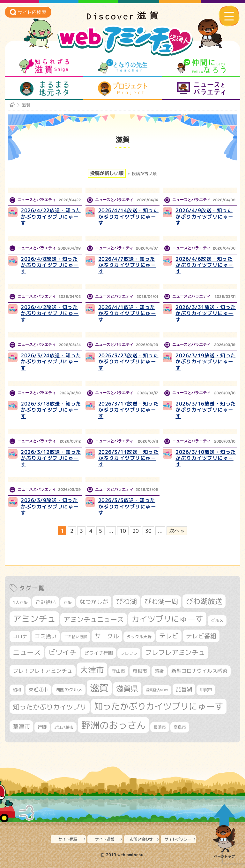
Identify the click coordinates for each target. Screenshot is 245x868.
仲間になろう (201, 66)
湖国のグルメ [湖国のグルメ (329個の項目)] (69, 690)
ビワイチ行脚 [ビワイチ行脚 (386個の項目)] (99, 653)
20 (136, 531)
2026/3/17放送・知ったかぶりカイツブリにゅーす (129, 410)
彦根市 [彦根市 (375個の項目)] (140, 671)
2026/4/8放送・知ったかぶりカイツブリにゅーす (50, 265)
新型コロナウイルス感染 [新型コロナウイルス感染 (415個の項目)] (199, 671)
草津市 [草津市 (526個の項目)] (21, 726)
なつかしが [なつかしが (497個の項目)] (94, 602)
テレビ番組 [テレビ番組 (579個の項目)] (201, 636)
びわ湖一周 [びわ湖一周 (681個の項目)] (161, 602)
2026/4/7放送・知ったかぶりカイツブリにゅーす (127, 265)
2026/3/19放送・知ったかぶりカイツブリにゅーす (206, 362)
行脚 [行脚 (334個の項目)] (42, 727)
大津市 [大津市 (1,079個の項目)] (92, 670)
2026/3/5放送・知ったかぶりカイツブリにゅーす (127, 507)
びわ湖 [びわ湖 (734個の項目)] (126, 601)
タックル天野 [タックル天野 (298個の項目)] (139, 637)
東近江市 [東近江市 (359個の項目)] (38, 690)
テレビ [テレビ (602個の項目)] (169, 636)
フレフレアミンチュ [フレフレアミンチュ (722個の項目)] (175, 652)
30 (148, 531)
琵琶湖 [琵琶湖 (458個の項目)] (184, 689)
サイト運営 (105, 839)
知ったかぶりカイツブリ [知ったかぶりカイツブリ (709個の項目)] (50, 707)
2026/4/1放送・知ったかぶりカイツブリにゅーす (127, 314)
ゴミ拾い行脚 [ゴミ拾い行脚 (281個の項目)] (76, 637)
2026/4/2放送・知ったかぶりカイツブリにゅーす (50, 314)
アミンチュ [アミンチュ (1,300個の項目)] (34, 619)
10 (123, 531)
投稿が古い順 (144, 174)
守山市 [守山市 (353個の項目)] (118, 671)
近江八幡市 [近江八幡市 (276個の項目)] (64, 727)
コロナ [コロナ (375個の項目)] (20, 636)
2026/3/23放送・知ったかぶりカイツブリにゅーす (129, 362)
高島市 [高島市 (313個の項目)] (180, 727)
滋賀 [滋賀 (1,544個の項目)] (99, 688)
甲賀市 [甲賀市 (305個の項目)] (206, 690)
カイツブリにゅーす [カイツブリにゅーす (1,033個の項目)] (167, 619)
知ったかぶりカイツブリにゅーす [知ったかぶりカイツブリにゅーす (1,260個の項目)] (159, 706)
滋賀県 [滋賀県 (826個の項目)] (127, 689)
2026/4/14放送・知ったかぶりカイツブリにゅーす (129, 217)
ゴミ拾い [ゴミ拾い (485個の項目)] (46, 636)
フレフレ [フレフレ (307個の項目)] (129, 653)
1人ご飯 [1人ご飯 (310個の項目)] (20, 602)
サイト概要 (68, 839)
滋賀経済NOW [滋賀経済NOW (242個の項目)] (157, 690)
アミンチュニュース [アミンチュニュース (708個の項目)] (94, 619)
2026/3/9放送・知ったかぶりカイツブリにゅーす (50, 507)
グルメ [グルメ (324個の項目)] (217, 620)
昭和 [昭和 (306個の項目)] (17, 690)
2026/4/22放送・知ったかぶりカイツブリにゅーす (51, 217)
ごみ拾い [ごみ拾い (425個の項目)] (46, 602)
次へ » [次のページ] (177, 531)
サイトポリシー (178, 839)
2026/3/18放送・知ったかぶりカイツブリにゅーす (51, 410)
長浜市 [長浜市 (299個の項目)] (160, 727)
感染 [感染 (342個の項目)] (159, 671)
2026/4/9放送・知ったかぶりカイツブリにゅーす (204, 217)
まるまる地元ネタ (44, 89)
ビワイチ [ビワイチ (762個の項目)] (63, 652)
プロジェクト (123, 89)
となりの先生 (123, 66)
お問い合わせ (141, 839)
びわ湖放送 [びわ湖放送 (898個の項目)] (204, 601)
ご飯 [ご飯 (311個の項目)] (68, 602)
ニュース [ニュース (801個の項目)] (27, 652)
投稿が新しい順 (107, 173)
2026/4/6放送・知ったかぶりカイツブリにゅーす (204, 265)
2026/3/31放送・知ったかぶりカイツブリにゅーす (206, 314)
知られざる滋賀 (44, 66)
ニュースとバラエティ (201, 89)
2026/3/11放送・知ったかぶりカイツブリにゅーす (129, 458)
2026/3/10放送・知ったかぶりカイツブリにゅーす (206, 458)
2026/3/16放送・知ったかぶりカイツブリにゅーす (206, 410)
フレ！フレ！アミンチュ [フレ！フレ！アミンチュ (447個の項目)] (43, 671)
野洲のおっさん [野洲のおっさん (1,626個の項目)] (113, 725)
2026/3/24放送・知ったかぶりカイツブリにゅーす (51, 362)
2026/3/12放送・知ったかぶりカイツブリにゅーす (51, 458)
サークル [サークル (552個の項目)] (107, 636)
